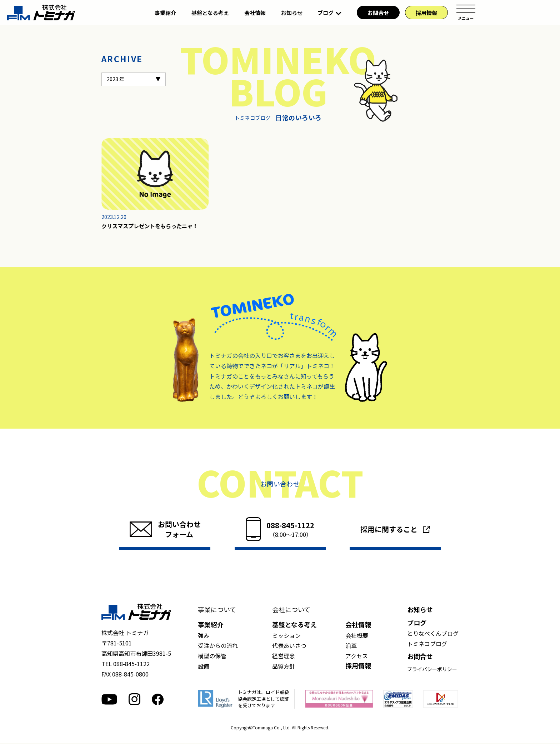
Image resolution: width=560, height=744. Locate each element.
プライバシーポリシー (432, 670)
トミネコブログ (427, 644)
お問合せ (378, 13)
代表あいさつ (289, 646)
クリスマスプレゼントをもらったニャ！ (153, 226)
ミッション (286, 636)
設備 (204, 667)
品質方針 (284, 667)
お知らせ (292, 13)
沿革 (351, 646)
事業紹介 (165, 13)
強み (204, 636)
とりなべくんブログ (433, 634)
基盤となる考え (210, 13)
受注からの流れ (218, 646)
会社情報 (255, 13)
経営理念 (284, 656)
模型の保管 (212, 656)
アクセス (357, 656)
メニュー (466, 13)
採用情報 (426, 13)
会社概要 (357, 636)
